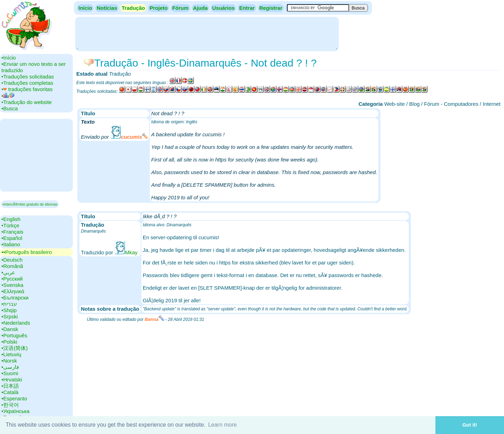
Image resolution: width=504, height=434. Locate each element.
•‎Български (15, 298)
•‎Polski (9, 342)
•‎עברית (9, 304)
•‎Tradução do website (27, 102)
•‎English (11, 219)
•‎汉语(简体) (15, 348)
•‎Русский (12, 279)
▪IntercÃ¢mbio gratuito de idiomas (30, 204)
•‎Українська (15, 411)
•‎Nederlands (16, 323)
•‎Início (9, 58)
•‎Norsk (9, 361)
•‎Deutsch (12, 260)
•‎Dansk (10, 329)
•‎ (8, 96)
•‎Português (14, 335)
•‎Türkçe (10, 225)
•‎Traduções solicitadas (28, 77)
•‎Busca (10, 108)
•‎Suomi (10, 373)
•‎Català (10, 392)
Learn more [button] (223, 425)
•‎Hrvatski (12, 380)
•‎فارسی (10, 367)
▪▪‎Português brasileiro (27, 252)
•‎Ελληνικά (13, 291)
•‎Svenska (12, 285)
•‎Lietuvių (11, 354)
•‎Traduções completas (27, 83)
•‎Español (12, 238)
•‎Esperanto (14, 398)
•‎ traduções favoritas (27, 89)
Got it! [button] (470, 425)
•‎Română (12, 266)
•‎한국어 (10, 405)
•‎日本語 (10, 386)
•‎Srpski (10, 316)
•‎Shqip (9, 310)
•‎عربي (8, 272)
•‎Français (12, 232)
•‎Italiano (11, 244)
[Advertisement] (207, 33)
